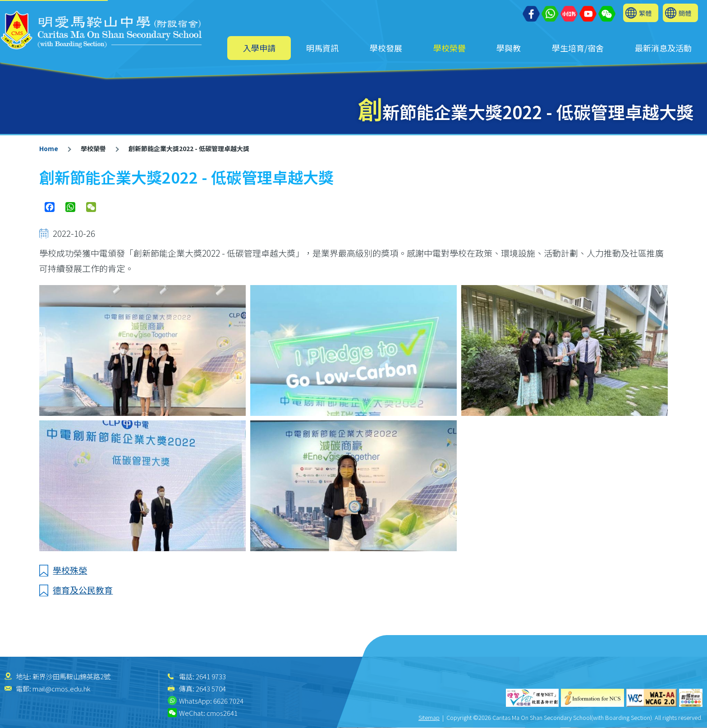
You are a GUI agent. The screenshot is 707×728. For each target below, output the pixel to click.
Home (49, 148)
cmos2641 (222, 713)
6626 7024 (228, 701)
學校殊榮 (70, 570)
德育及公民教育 (83, 590)
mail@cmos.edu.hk (61, 689)
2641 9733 (211, 676)
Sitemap (429, 717)
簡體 (685, 13)
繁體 (645, 13)
